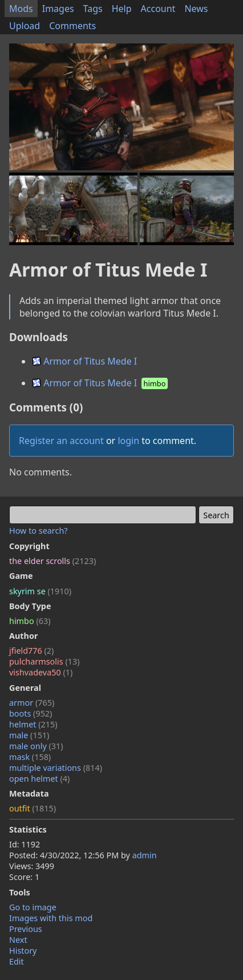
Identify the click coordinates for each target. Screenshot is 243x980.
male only (36, 746)
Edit (17, 961)
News (196, 9)
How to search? (39, 531)
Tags (93, 9)
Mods (21, 9)
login (128, 441)
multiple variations (56, 768)
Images (58, 9)
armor (32, 703)
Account (158, 9)
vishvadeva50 (41, 672)
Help (122, 9)
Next (18, 940)
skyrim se (40, 591)
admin (145, 855)
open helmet (39, 779)
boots (31, 713)
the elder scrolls (52, 561)
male (29, 735)
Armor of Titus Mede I (84, 361)
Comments (72, 26)
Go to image (33, 907)
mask (30, 757)
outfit (33, 808)
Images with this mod (51, 918)
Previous (26, 929)
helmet (33, 724)
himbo (30, 621)
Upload (25, 26)
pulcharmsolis (44, 661)
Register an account (61, 441)
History (23, 951)
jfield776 (31, 651)
